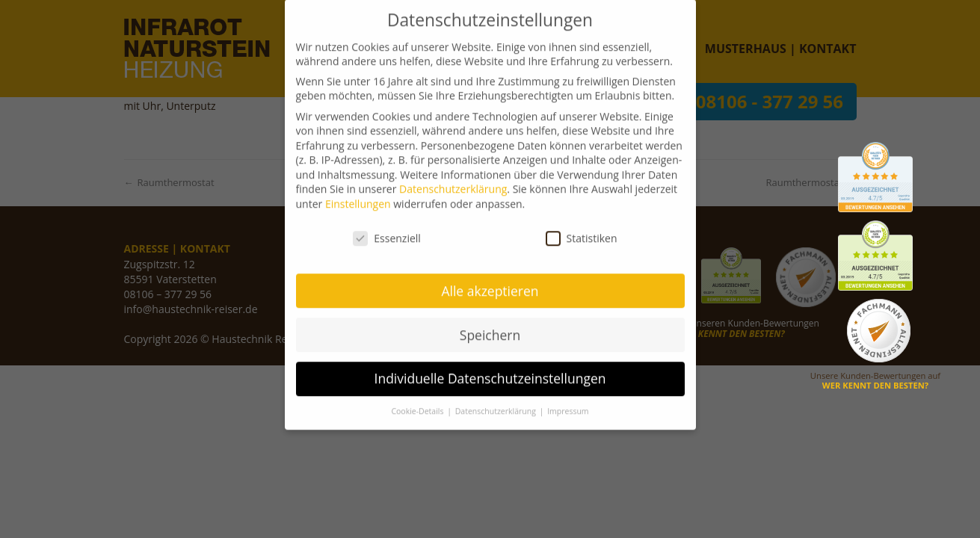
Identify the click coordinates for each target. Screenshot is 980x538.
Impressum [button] (568, 398)
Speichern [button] (490, 321)
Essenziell (387, 224)
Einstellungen (358, 189)
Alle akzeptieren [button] (490, 276)
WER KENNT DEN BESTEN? (875, 385)
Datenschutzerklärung (453, 175)
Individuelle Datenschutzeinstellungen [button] (490, 365)
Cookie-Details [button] (418, 398)
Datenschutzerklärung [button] (497, 398)
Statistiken (582, 224)
